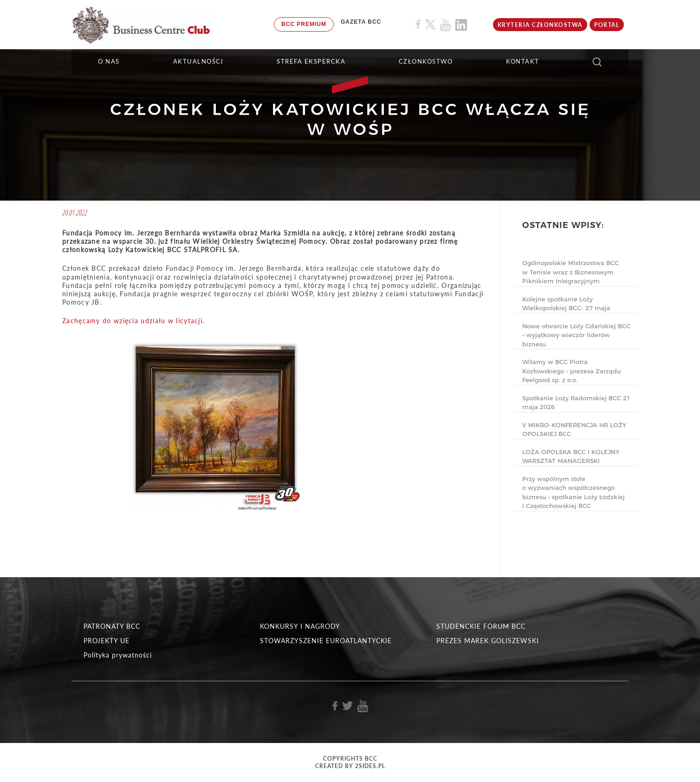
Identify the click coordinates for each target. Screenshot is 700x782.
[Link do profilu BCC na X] (430, 25)
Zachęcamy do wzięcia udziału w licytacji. (133, 321)
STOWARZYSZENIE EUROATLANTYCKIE (326, 641)
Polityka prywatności (118, 655)
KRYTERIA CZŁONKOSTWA (540, 25)
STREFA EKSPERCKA (311, 61)
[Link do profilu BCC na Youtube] (445, 25)
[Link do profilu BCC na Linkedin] (461, 25)
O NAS (109, 61)
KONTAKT (523, 61)
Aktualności (198, 61)
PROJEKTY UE (107, 641)
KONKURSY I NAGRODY (300, 626)
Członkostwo (426, 61)
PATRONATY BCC (112, 626)
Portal (607, 25)
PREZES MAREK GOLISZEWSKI (488, 641)
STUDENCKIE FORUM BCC (481, 626)
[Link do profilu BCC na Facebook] (418, 24)
